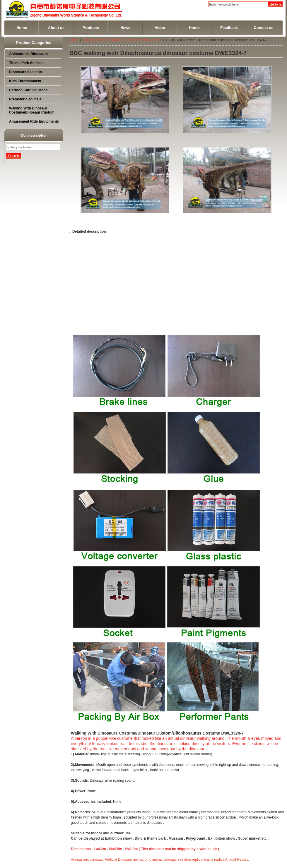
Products (91, 28)
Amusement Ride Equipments (34, 121)
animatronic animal (148, 860)
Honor (194, 28)
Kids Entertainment (25, 81)
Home (22, 28)
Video (160, 28)
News (125, 28)
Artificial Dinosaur (118, 860)
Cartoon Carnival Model (29, 90)
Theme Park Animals (26, 63)
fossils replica (214, 860)
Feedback (229, 28)
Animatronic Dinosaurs (28, 54)
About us (56, 28)
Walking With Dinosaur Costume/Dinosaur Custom (32, 110)
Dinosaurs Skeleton (25, 72)
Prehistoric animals (25, 99)
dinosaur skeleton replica (183, 860)
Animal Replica (237, 860)
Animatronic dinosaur (87, 860)
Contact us (263, 28)
